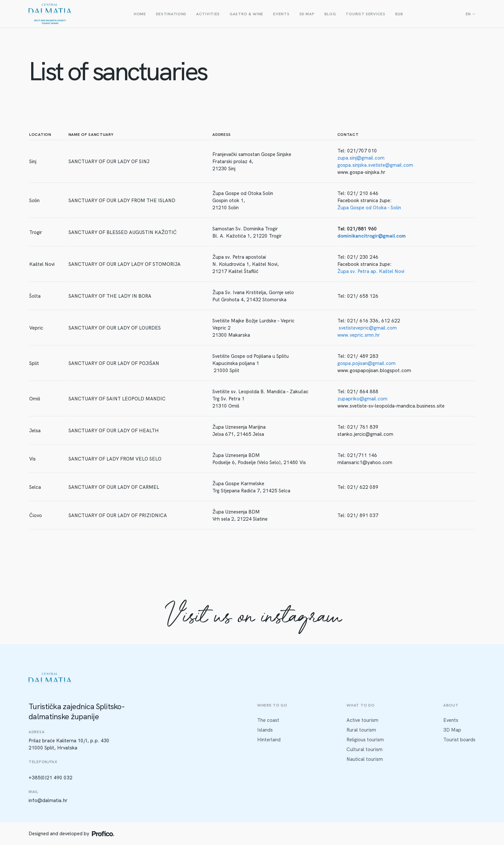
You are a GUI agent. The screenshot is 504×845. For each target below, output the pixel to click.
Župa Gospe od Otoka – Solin (369, 208)
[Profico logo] (103, 834)
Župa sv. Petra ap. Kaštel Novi (371, 271)
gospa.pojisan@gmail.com (366, 363)
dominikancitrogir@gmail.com (372, 236)
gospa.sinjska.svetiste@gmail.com (375, 165)
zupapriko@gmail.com (362, 399)
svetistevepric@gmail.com (368, 328)
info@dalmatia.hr (48, 800)
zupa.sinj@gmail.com (361, 158)
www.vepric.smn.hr (359, 335)
